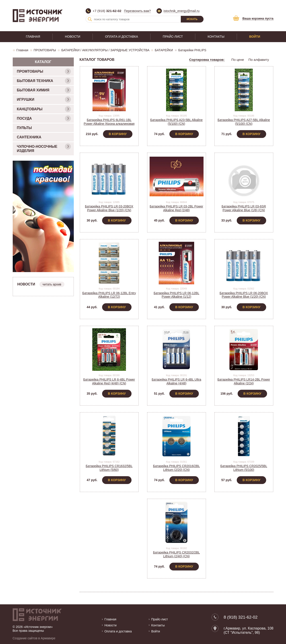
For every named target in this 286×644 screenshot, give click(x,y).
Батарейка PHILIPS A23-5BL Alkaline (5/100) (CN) (176, 122)
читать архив (52, 284)
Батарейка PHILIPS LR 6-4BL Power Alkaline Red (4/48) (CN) (109, 381)
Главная (33, 37)
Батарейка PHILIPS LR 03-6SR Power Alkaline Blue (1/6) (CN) (244, 208)
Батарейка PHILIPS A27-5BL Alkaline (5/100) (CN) (244, 122)
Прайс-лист (173, 37)
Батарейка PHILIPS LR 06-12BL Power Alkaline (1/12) (176, 295)
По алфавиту (259, 60)
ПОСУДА (44, 118)
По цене (238, 60)
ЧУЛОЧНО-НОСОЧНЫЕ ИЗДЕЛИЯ (44, 148)
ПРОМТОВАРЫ (45, 50)
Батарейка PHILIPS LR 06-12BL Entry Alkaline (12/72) (109, 295)
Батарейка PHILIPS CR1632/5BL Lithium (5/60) (109, 468)
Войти (255, 37)
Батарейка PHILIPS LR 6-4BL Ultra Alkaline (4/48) (177, 381)
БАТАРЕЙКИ (164, 50)
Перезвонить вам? (137, 11)
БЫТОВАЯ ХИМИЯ (44, 90)
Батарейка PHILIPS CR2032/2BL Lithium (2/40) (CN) (177, 554)
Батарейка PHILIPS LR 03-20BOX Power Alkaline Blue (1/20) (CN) (109, 208)
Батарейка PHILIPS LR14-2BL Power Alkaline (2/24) (244, 381)
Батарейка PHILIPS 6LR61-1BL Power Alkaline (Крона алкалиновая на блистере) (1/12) (109, 124)
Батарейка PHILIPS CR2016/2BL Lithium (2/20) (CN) (177, 468)
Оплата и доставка (121, 37)
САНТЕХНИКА (29, 137)
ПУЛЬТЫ (24, 128)
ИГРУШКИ (44, 99)
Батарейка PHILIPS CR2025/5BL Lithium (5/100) (244, 468)
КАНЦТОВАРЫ (44, 109)
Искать (192, 19)
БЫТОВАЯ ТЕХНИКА (44, 81)
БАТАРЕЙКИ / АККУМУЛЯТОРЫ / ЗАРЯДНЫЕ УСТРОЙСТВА (105, 50)
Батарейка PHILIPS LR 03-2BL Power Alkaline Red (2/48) (177, 208)
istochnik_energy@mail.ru (182, 11)
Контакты (216, 37)
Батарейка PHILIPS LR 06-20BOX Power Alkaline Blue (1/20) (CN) (244, 295)
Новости (73, 37)
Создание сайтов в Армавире (34, 638)
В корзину (118, 134)
